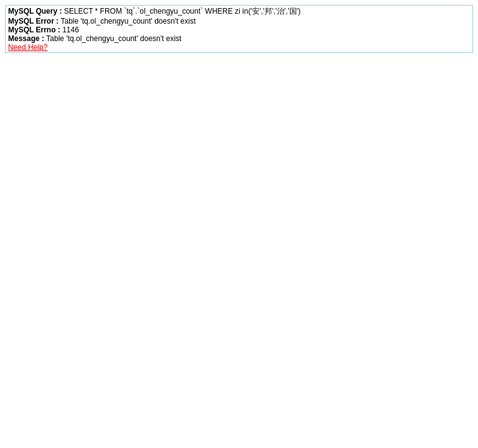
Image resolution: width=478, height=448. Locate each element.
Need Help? (28, 47)
